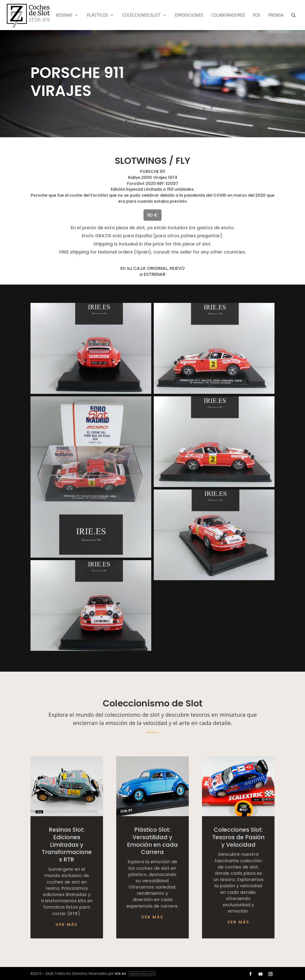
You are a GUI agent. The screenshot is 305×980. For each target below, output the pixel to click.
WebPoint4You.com (142, 974)
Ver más (67, 925)
